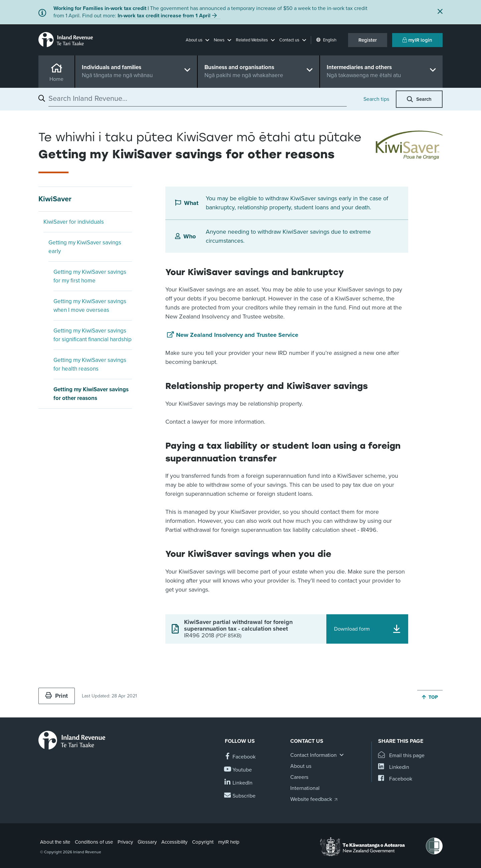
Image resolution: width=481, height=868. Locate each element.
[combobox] (198, 98)
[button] (197, 40)
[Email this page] (401, 756)
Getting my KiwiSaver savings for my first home (90, 276)
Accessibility (174, 842)
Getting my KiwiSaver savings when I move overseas (90, 306)
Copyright (203, 842)
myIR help (229, 842)
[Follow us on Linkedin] (239, 783)
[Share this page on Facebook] (395, 779)
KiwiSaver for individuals (74, 222)
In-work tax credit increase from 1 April (164, 16)
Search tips (376, 99)
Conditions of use (94, 842)
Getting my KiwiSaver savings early (85, 247)
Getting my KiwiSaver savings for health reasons (90, 364)
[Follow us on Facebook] (240, 757)
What (191, 203)
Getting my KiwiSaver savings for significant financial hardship (93, 335)
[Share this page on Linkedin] (394, 767)
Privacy (125, 842)
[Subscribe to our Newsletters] (240, 796)
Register (368, 40)
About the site (55, 842)
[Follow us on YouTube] (238, 770)
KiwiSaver (55, 199)
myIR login (417, 40)
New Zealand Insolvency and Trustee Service (237, 335)
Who (190, 236)
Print (57, 696)
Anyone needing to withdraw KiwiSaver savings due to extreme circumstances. (288, 236)
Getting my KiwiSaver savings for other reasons (91, 394)
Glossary (147, 842)
